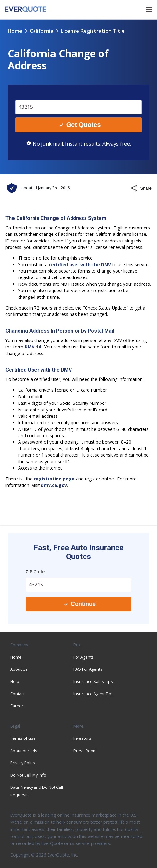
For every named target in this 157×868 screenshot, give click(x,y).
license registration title (93, 31)
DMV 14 (33, 347)
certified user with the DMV (80, 265)
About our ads (24, 751)
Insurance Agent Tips (93, 694)
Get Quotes (80, 125)
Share (141, 188)
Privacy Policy (23, 763)
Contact (17, 694)
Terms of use (23, 738)
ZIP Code (35, 572)
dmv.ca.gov (54, 485)
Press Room (85, 751)
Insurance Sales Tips (93, 681)
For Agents (84, 657)
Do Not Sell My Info (28, 775)
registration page (54, 479)
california (41, 31)
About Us (19, 669)
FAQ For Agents (88, 669)
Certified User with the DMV (39, 370)
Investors (82, 738)
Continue (80, 604)
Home (15, 31)
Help (15, 681)
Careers (18, 706)
